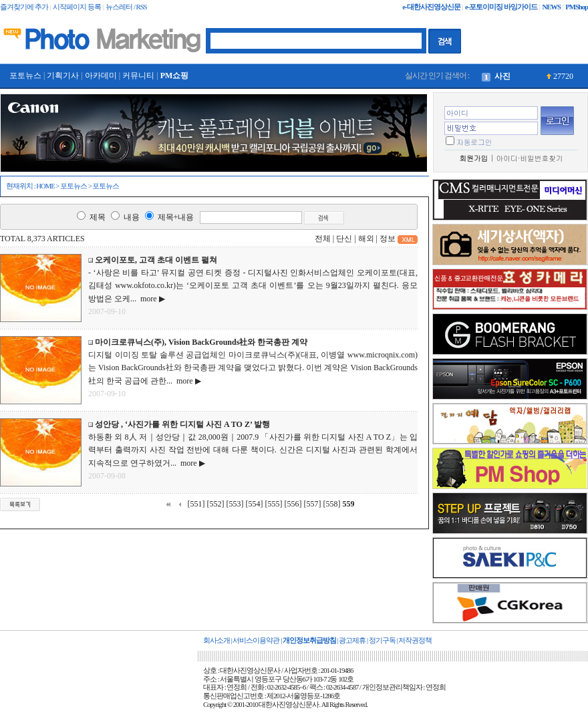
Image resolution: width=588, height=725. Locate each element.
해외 (366, 239)
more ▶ (151, 299)
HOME (45, 186)
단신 (344, 239)
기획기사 (63, 76)
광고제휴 (352, 640)
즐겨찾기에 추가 (24, 7)
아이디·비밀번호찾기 (530, 158)
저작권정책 (415, 640)
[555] (274, 504)
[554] (255, 504)
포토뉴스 (25, 76)
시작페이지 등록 (77, 7)
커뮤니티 (138, 76)
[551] (196, 504)
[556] (293, 504)
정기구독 (382, 640)
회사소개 (216, 640)
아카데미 (101, 76)
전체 (323, 239)
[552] (216, 504)
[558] (332, 504)
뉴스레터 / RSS (126, 7)
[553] (235, 504)
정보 (388, 239)
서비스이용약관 (256, 640)
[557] (313, 504)
